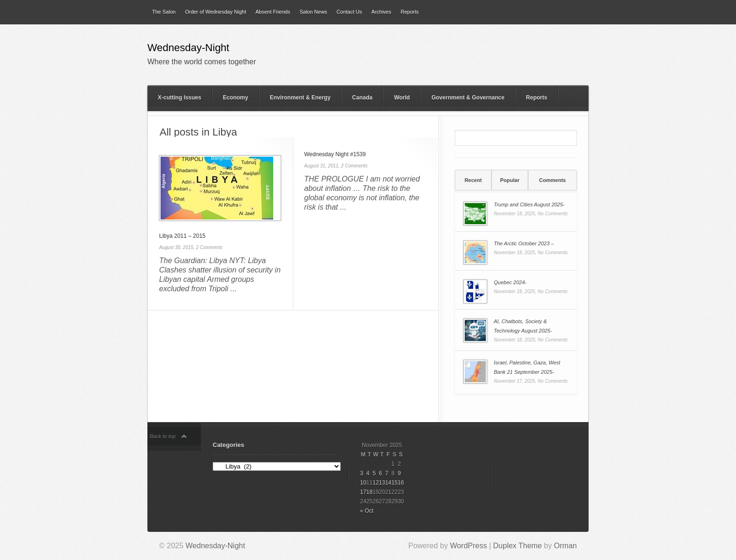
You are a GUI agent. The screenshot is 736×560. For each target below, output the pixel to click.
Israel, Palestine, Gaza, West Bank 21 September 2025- (527, 367)
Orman (565, 546)
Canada (362, 98)
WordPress (469, 546)
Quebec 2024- (510, 282)
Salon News (313, 12)
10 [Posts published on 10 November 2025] (363, 483)
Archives (381, 12)
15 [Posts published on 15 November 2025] (395, 483)
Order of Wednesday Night (215, 12)
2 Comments (209, 247)
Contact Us (349, 12)
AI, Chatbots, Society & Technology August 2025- (523, 326)
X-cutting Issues (180, 98)
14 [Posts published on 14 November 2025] (388, 483)
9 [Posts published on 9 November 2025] (399, 473)
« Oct (367, 511)
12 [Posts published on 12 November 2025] (376, 483)
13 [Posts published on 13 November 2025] (382, 483)
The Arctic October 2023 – (524, 243)
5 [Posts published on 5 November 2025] (374, 473)
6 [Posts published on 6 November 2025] (380, 473)
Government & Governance (468, 98)
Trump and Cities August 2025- (529, 204)
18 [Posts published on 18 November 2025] (369, 492)
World (402, 98)
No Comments (552, 214)
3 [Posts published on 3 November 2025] (362, 473)
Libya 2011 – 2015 (182, 236)
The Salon (164, 12)
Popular (510, 180)
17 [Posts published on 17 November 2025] (363, 492)
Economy (236, 98)
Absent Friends (273, 12)
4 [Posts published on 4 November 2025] (368, 473)
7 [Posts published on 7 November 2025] (387, 473)
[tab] (473, 180)
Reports (410, 12)
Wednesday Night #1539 (335, 154)
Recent (473, 180)
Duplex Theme (518, 546)
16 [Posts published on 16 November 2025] (401, 483)
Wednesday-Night (188, 48)
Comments (553, 180)
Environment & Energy (300, 98)
